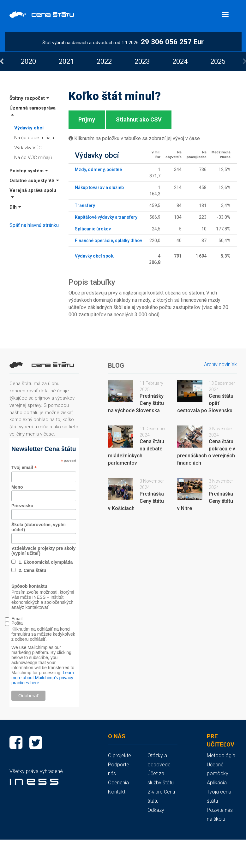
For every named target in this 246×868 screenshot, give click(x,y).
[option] (28, 61)
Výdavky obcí (29, 128)
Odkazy (156, 810)
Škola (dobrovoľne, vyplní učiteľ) (39, 527)
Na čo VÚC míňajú (33, 158)
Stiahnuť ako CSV (139, 119)
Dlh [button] (15, 207)
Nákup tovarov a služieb (99, 187)
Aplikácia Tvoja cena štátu (219, 792)
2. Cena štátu (32, 570)
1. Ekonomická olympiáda (46, 562)
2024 (180, 61)
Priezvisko (22, 506)
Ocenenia (118, 783)
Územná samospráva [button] (33, 111)
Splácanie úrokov (93, 229)
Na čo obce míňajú (34, 138)
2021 (66, 61)
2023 (142, 61)
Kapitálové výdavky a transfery (106, 217)
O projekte (120, 755)
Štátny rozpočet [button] (29, 98)
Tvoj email (24, 468)
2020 (28, 61)
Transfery (85, 205)
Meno (17, 487)
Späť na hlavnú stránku (34, 225)
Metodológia (221, 755)
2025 (218, 61)
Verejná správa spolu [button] (33, 193)
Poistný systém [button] (29, 171)
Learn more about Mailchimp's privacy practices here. (43, 678)
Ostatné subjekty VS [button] (34, 181)
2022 (104, 61)
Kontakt (117, 792)
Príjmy (87, 119)
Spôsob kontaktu (29, 586)
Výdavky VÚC (28, 148)
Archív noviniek (220, 364)
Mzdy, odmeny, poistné (98, 169)
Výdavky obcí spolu (95, 256)
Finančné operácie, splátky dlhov (108, 241)
